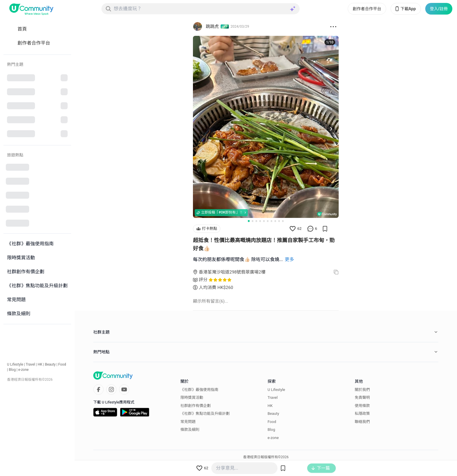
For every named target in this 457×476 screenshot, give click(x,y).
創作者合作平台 (367, 9)
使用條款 (362, 406)
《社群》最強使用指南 (199, 390)
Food (62, 364)
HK (40, 364)
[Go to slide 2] (253, 221)
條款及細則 (190, 430)
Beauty (50, 364)
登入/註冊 (439, 9)
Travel (30, 364)
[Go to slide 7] (271, 221)
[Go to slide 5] (264, 221)
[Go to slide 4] (260, 221)
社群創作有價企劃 (196, 406)
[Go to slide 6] (268, 221)
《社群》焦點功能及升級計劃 (205, 414)
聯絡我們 (362, 422)
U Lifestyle (15, 364)
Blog (12, 370)
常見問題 (188, 422)
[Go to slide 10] (283, 221)
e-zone (23, 370)
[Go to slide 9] (279, 221)
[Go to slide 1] (249, 221)
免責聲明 (362, 397)
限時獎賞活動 (192, 397)
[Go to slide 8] (275, 221)
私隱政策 (362, 414)
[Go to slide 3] (256, 221)
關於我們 (362, 390)
